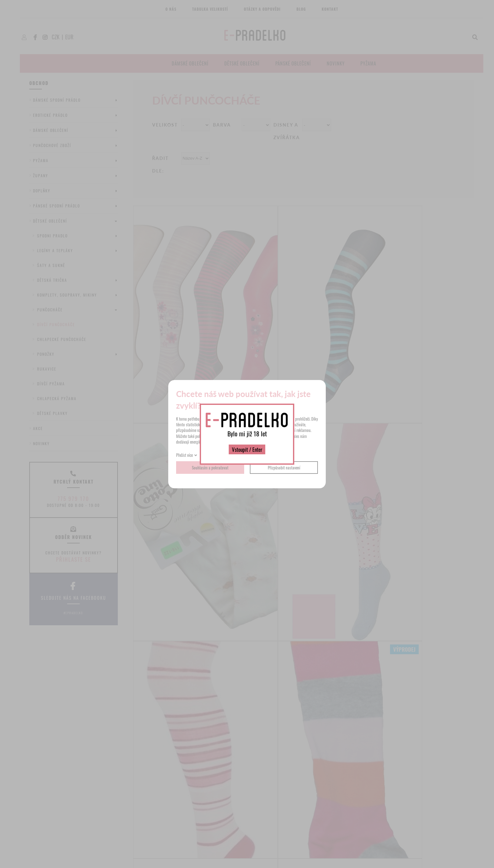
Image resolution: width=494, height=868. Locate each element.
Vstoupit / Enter (247, 449)
